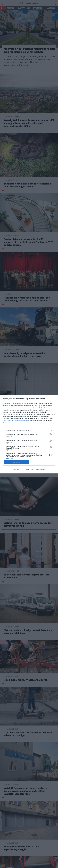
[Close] (54, 399)
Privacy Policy (40, 469)
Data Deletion (18, 469)
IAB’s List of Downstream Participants (15, 421)
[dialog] (29, 434)
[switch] (50, 434)
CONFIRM (17, 462)
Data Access (29, 469)
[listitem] (29, 430)
